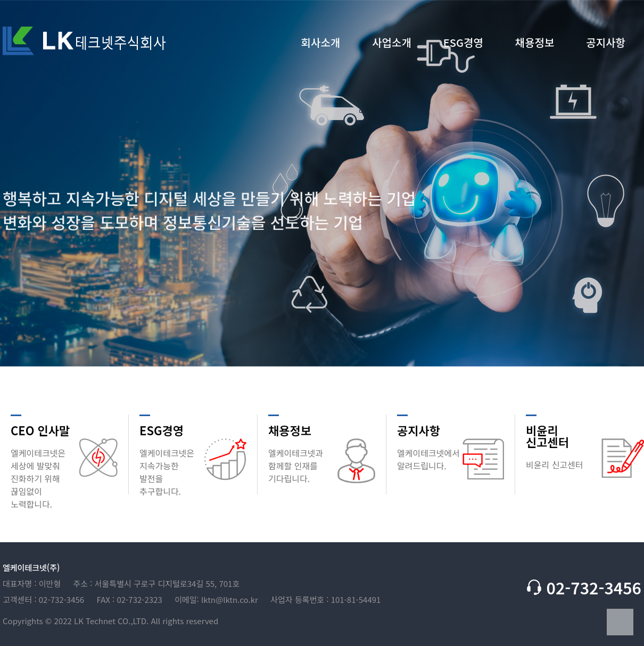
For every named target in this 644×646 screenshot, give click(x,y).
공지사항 (606, 44)
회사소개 (321, 44)
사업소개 (392, 44)
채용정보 (535, 44)
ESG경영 (463, 44)
